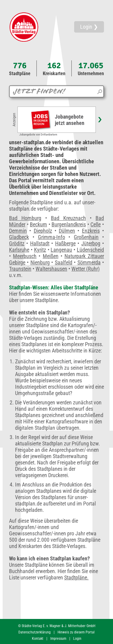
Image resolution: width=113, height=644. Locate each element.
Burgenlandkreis (69, 224)
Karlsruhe (19, 250)
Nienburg (40, 262)
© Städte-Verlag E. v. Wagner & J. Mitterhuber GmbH (57, 626)
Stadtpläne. (76, 577)
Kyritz (40, 250)
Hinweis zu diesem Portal (76, 632)
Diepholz (43, 231)
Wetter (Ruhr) (86, 269)
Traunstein (20, 269)
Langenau (61, 250)
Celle (96, 224)
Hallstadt (40, 243)
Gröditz (17, 243)
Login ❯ (89, 27)
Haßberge (65, 243)
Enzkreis (91, 231)
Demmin (18, 231)
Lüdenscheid (90, 250)
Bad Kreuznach (68, 218)
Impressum (58, 639)
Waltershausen (51, 269)
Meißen (51, 256)
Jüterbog (91, 243)
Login (77, 639)
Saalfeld (64, 262)
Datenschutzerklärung (35, 632)
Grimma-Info (52, 237)
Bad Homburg (25, 218)
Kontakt (38, 639)
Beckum (38, 224)
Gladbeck (19, 237)
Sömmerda (89, 262)
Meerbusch (25, 256)
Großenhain (86, 237)
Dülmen (67, 231)
